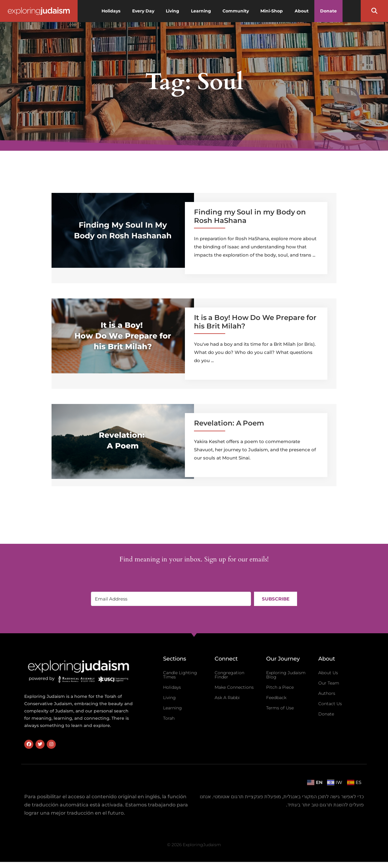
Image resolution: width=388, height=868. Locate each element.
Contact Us (330, 704)
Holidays (172, 687)
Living (169, 698)
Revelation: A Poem (229, 423)
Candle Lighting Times (180, 675)
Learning (172, 708)
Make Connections (234, 687)
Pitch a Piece (280, 687)
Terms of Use (280, 708)
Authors (327, 693)
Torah (169, 718)
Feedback (276, 698)
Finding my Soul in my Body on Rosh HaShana (250, 216)
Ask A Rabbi (227, 698)
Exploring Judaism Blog (286, 675)
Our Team (329, 683)
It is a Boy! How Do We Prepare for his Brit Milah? (255, 322)
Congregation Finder (229, 675)
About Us (328, 673)
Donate (326, 714)
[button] (374, 11)
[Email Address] (171, 599)
